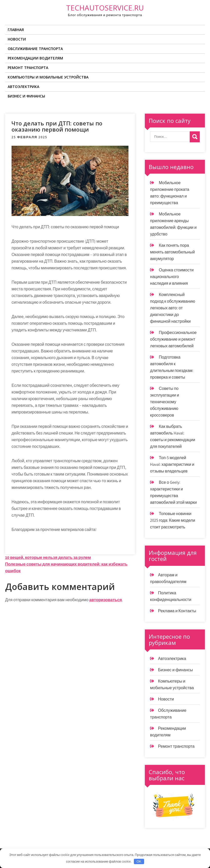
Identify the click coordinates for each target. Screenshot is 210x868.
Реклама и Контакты (177, 611)
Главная (16, 30)
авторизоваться (106, 600)
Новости (17, 39)
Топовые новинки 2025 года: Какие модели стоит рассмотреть (173, 520)
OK (139, 861)
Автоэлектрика (23, 87)
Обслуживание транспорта (35, 49)
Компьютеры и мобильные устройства (48, 77)
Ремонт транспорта (28, 68)
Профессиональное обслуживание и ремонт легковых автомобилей (173, 339)
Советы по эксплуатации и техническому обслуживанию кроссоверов (164, 402)
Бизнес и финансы (26, 96)
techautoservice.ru (105, 8)
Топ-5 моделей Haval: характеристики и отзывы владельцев (172, 464)
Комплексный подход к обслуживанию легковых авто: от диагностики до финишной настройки (173, 308)
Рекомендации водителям (35, 58)
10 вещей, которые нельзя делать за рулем (48, 558)
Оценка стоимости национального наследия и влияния (172, 277)
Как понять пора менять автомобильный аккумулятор (172, 252)
